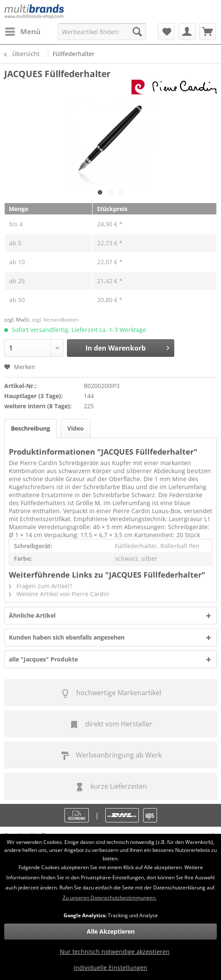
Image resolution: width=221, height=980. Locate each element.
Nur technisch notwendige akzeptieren (115, 952)
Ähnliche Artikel (32, 615)
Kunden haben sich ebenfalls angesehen (67, 637)
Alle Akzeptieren (111, 931)
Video (76, 428)
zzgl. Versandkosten (55, 320)
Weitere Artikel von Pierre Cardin (59, 594)
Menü (23, 31)
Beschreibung (31, 428)
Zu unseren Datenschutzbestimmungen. (110, 898)
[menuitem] (22, 32)
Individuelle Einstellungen (110, 968)
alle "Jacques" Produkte (43, 659)
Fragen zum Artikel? (40, 586)
